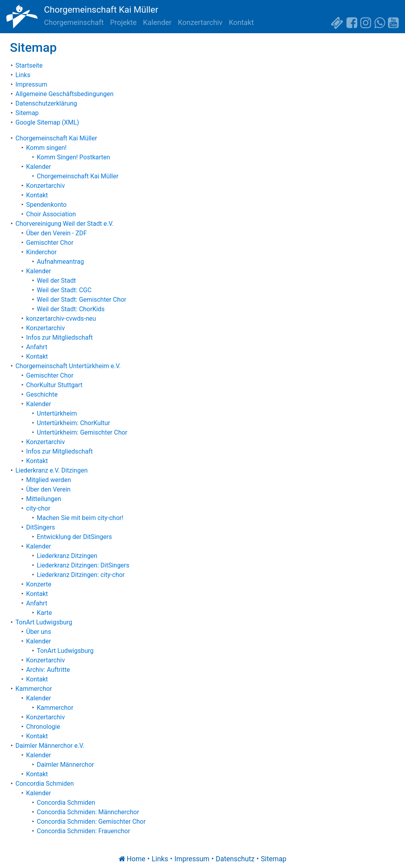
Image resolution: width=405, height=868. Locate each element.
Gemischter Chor (50, 243)
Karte (44, 613)
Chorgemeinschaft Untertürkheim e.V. (68, 366)
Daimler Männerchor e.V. (50, 746)
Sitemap (27, 113)
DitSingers (41, 527)
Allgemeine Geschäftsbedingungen (64, 94)
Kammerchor (34, 689)
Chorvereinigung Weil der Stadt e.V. (64, 224)
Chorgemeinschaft (74, 22)
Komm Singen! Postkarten (73, 157)
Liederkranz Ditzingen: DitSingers (83, 565)
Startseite (29, 65)
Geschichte (42, 394)
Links (23, 75)
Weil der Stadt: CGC (64, 290)
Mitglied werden (48, 480)
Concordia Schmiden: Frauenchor (83, 831)
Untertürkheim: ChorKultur (73, 423)
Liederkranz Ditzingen (67, 556)
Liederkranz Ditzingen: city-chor (81, 575)
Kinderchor (41, 252)
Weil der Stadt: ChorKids (71, 309)
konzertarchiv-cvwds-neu (61, 319)
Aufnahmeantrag (60, 262)
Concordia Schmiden (45, 784)
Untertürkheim (57, 413)
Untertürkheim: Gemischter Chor (82, 432)
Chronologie (43, 727)
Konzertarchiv (200, 22)
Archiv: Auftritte (48, 670)
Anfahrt (37, 347)
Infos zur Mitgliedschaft (60, 338)
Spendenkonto (46, 205)
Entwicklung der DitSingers (74, 537)
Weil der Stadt (56, 281)
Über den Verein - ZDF (57, 233)
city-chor (38, 508)
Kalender (157, 22)
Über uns (39, 632)
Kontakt (241, 22)
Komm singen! (46, 148)
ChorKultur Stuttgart (54, 385)
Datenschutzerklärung (46, 103)
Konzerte (39, 584)
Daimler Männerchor (65, 765)
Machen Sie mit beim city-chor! (80, 518)
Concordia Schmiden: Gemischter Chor (91, 822)
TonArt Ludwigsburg (44, 622)
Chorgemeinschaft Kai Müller (101, 9)
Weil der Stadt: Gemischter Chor (81, 300)
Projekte (123, 22)
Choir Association (51, 214)
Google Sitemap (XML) (47, 122)
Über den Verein (48, 489)
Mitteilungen (44, 499)
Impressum (31, 84)
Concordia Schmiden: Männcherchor (88, 812)
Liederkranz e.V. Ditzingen (52, 470)
